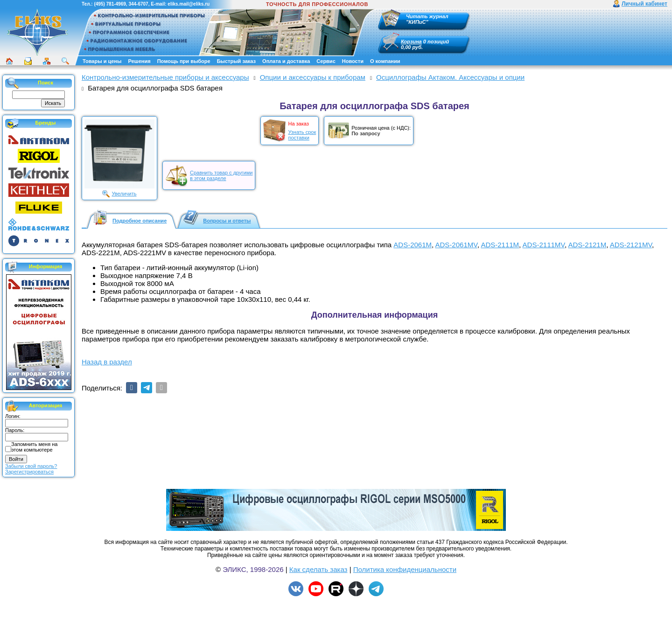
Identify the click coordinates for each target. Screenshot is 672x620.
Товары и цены (102, 61)
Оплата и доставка (286, 61)
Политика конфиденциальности (405, 569)
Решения (139, 61)
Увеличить (124, 194)
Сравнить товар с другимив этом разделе (221, 175)
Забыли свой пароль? (31, 466)
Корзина (411, 42)
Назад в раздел (107, 362)
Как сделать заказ (318, 569)
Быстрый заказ (236, 61)
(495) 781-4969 (110, 4)
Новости (353, 61)
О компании (385, 61)
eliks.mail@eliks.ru (189, 4)
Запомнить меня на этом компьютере (34, 447)
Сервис (326, 61)
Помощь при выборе (184, 61)
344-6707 (138, 4)
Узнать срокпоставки (302, 135)
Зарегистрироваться (29, 472)
